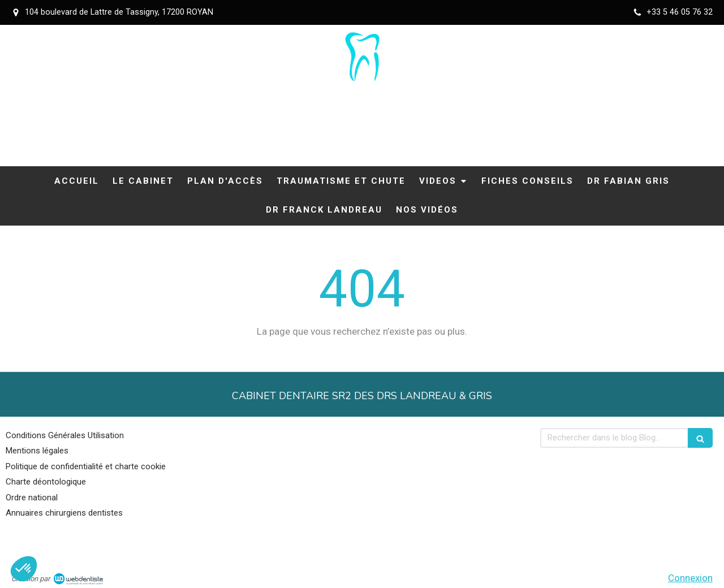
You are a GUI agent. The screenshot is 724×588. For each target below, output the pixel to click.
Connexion (690, 578)
